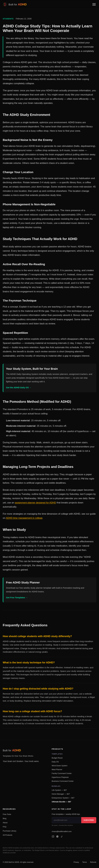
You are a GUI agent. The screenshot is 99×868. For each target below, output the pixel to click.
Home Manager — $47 (61, 794)
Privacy (76, 862)
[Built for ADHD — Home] (15, 4)
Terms (85, 862)
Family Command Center (62, 773)
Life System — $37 (59, 790)
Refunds (93, 862)
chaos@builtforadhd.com (62, 831)
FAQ (5, 827)
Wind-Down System (60, 766)
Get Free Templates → (17, 597)
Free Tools (7, 814)
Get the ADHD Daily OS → (19, 387)
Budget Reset (57, 758)
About (5, 823)
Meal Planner (57, 769)
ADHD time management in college (24, 518)
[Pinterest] (57, 836)
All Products (8, 835)
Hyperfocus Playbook (60, 777)
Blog (5, 818)
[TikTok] (62, 836)
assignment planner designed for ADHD (35, 503)
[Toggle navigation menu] (94, 4)
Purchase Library (10, 831)
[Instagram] (53, 836)
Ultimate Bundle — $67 (61, 802)
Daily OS (55, 762)
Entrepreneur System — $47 (63, 798)
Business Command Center (63, 781)
